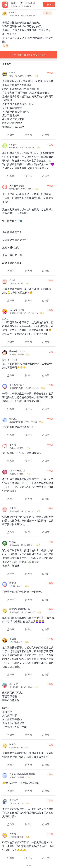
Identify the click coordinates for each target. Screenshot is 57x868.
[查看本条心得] (28, 103)
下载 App (49, 5)
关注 (48, 13)
